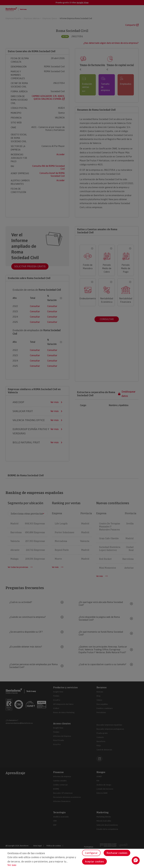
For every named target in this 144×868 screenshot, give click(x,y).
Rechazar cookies (117, 853)
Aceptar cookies (94, 862)
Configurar (91, 853)
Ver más (12, 865)
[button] (136, 860)
